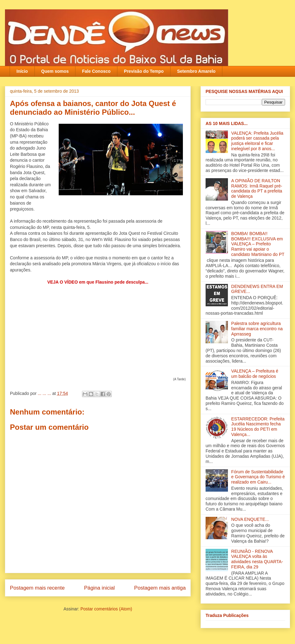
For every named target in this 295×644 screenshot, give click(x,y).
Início (22, 71)
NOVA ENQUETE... (250, 519)
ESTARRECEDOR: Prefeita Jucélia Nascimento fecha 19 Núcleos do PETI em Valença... (258, 427)
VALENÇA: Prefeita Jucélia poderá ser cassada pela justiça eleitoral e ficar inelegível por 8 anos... (257, 141)
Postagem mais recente (37, 588)
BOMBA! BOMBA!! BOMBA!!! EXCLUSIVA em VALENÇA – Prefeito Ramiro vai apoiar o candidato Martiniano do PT (258, 244)
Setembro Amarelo (196, 71)
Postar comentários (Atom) (106, 609)
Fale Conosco (96, 71)
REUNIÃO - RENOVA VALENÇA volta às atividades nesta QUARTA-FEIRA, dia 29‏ (257, 559)
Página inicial (100, 588)
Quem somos (55, 71)
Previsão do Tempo (144, 71)
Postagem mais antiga (160, 588)
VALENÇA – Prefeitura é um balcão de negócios (255, 374)
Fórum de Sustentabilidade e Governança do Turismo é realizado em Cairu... (258, 477)
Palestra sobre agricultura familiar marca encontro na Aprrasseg (257, 329)
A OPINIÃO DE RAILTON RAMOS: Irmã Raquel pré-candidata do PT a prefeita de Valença (257, 188)
